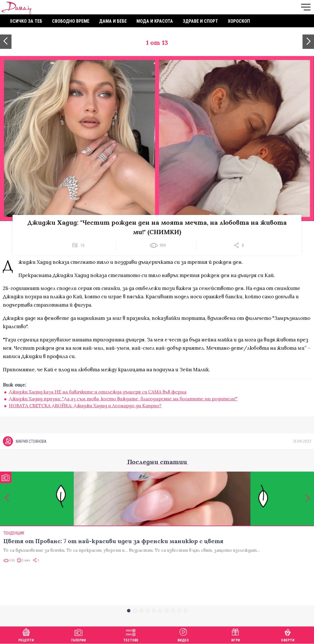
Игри (236, 634)
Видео (183, 634)
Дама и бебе (113, 21)
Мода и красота (155, 21)
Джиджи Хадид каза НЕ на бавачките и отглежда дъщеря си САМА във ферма (98, 392)
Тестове (131, 634)
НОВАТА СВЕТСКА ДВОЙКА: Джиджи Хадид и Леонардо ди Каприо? (85, 405)
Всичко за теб (26, 21)
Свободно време (71, 21)
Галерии (79, 634)
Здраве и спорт (200, 21)
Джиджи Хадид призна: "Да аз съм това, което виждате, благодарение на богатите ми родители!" (123, 399)
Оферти (288, 634)
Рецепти (26, 634)
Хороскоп (239, 21)
